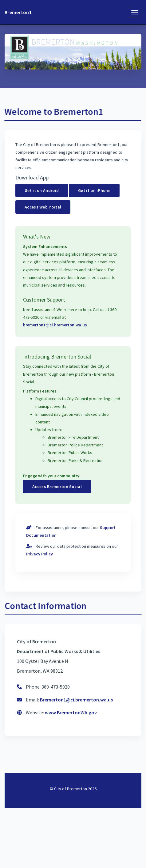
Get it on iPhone (94, 190)
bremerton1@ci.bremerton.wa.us (55, 325)
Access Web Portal (43, 207)
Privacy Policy (39, 554)
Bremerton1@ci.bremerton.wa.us (76, 700)
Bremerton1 (18, 12)
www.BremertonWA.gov (71, 712)
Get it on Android (42, 190)
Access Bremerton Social (57, 487)
